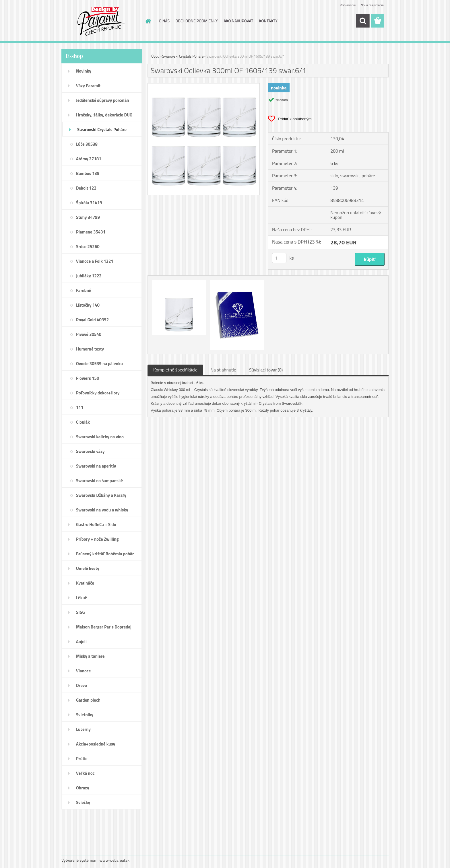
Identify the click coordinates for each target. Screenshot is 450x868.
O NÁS (164, 21)
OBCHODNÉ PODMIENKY (197, 21)
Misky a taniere (90, 656)
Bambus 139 (88, 173)
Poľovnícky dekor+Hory (98, 393)
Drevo (82, 685)
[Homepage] (148, 21)
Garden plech (88, 700)
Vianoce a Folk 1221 (95, 261)
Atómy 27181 (89, 159)
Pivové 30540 (89, 334)
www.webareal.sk (115, 860)
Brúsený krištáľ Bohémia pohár (105, 554)
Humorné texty (90, 349)
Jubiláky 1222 (89, 276)
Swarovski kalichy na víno (100, 437)
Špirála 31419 (89, 203)
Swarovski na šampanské (99, 481)
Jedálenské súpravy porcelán (103, 100)
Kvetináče (85, 583)
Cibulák (83, 422)
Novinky (84, 71)
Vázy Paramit (88, 86)
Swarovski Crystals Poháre (102, 130)
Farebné (84, 290)
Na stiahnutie (223, 370)
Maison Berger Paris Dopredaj (104, 627)
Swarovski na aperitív (96, 466)
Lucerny (83, 729)
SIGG (81, 612)
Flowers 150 (88, 378)
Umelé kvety (88, 568)
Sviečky (83, 802)
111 (80, 407)
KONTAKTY (268, 21)
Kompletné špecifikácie (175, 370)
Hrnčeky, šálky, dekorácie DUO (104, 115)
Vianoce (83, 671)
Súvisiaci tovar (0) (266, 370)
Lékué (82, 598)
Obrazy (83, 788)
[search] (363, 21)
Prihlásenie (348, 5)
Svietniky (85, 715)
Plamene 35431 (91, 232)
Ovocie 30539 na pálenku (99, 364)
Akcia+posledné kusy (96, 744)
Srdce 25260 (88, 247)
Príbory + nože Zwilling (97, 539)
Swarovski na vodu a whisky (102, 510)
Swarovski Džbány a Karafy (101, 495)
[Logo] (101, 21)
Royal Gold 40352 (92, 320)
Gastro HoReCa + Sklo (96, 525)
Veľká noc (85, 773)
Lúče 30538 (87, 144)
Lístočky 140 (88, 305)
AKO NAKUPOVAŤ (238, 21)
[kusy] (279, 258)
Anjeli (81, 642)
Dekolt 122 (86, 188)
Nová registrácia (372, 5)
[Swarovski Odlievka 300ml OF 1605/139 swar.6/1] (204, 86)
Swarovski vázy (90, 451)
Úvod (155, 56)
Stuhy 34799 (88, 217)
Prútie (82, 759)
